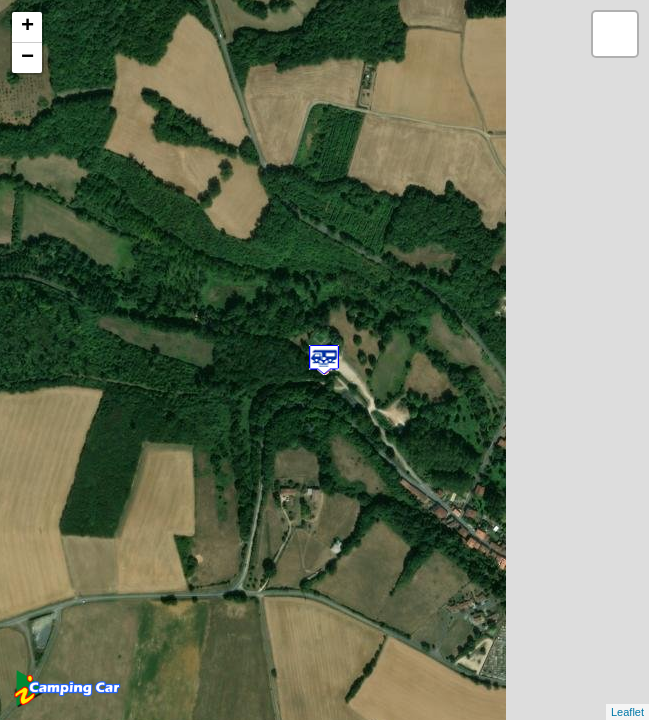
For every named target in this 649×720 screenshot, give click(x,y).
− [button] (27, 58)
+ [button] (27, 27)
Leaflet (627, 712)
